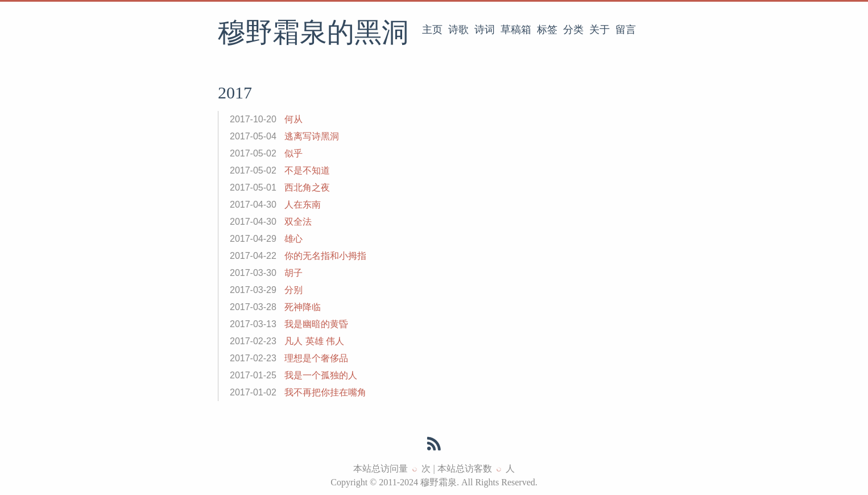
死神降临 (303, 307)
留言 (626, 30)
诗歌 (458, 30)
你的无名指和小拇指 (325, 256)
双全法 (298, 222)
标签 (547, 30)
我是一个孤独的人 (321, 375)
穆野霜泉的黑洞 (313, 34)
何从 (294, 119)
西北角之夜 (307, 187)
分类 (573, 30)
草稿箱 (516, 30)
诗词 (485, 30)
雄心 (294, 239)
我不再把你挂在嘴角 (325, 392)
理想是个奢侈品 (316, 358)
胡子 (294, 273)
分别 (294, 290)
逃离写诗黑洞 (312, 136)
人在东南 (303, 205)
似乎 (294, 153)
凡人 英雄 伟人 (314, 341)
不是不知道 (307, 170)
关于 (600, 30)
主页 (432, 30)
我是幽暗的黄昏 (316, 324)
